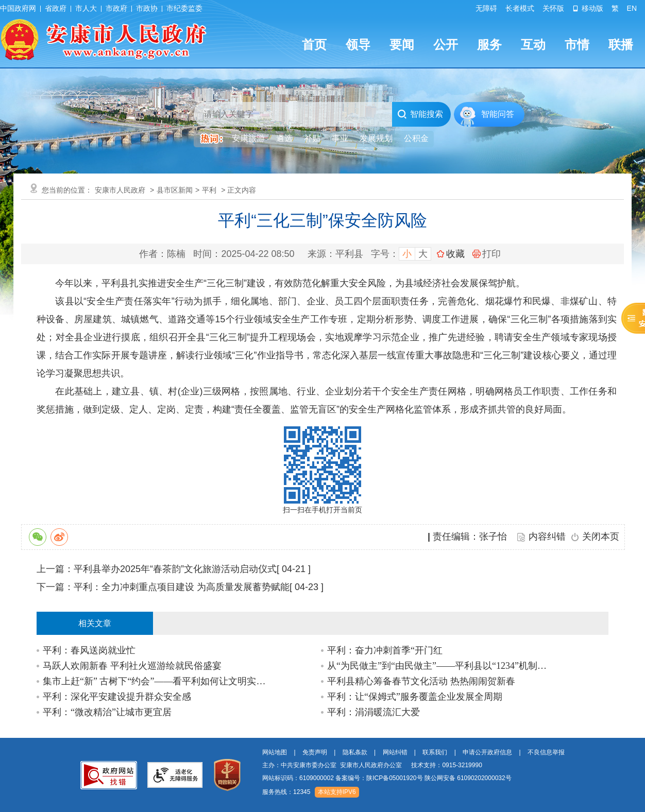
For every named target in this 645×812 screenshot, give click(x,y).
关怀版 (553, 8)
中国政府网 (18, 8)
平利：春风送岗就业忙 (89, 650)
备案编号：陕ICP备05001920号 (379, 778)
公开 (446, 45)
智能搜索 (420, 114)
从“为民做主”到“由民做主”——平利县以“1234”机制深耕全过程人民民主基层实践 (441, 666)
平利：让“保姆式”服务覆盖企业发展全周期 (415, 697)
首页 (314, 45)
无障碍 (486, 8)
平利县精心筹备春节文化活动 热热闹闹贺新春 (421, 681)
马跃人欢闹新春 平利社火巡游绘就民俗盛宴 (132, 666)
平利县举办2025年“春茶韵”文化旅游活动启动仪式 (175, 569)
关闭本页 (601, 537)
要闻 (402, 45)
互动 (533, 45)
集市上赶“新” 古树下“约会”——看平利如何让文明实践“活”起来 (157, 681)
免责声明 (315, 752)
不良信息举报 (546, 752)
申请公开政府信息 (487, 752)
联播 (621, 45)
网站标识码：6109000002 (387, 778)
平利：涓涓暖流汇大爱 (374, 712)
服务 (489, 45)
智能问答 (498, 114)
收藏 (455, 254)
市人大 (86, 8)
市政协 (147, 8)
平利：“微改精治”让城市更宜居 (107, 712)
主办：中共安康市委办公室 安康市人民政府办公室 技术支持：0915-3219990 (372, 765)
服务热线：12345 (286, 792)
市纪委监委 (184, 8)
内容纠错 (547, 537)
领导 (358, 45)
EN (632, 8)
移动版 (588, 8)
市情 (577, 45)
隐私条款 (355, 752)
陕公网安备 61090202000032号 (468, 778)
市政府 (116, 8)
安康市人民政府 (120, 190)
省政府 (56, 8)
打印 (487, 254)
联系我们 (435, 752)
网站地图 (275, 752)
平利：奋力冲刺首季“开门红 (385, 650)
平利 (209, 190)
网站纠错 (395, 752)
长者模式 (520, 8)
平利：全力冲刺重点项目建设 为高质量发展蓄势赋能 (182, 587)
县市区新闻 (175, 190)
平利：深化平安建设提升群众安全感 (117, 697)
